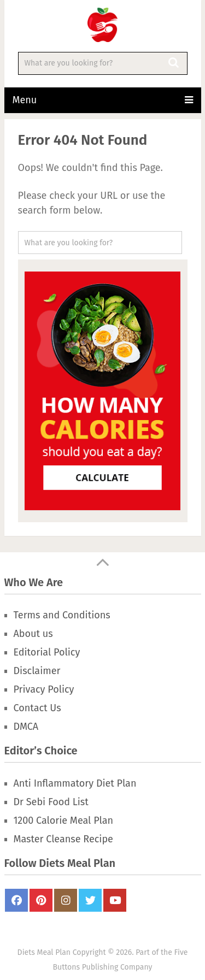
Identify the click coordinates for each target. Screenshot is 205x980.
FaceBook (16, 900)
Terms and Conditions (62, 615)
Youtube (115, 900)
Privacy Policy (44, 689)
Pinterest (41, 900)
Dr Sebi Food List (51, 802)
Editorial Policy (47, 652)
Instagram (66, 900)
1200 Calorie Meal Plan (63, 820)
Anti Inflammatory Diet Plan (75, 783)
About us (33, 634)
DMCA (26, 727)
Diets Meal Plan (44, 952)
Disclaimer (37, 671)
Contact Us (37, 708)
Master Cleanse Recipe (63, 839)
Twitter (90, 900)
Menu (25, 100)
